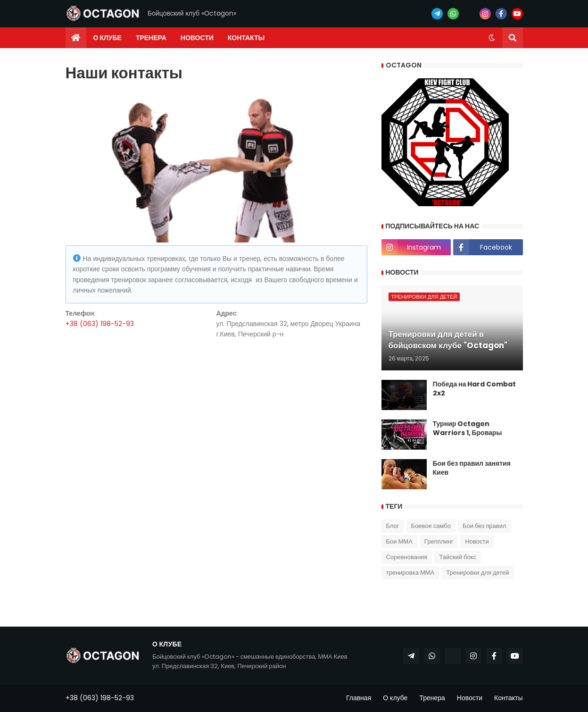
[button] (492, 38)
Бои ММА (399, 541)
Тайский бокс (458, 557)
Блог (393, 526)
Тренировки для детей (477, 573)
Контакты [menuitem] (246, 38)
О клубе (395, 698)
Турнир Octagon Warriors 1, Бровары (468, 429)
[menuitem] (76, 38)
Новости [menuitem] (197, 38)
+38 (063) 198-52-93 (100, 324)
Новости (477, 541)
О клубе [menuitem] (108, 38)
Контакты (508, 698)
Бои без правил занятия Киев (472, 468)
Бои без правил (484, 526)
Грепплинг (439, 541)
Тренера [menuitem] (151, 38)
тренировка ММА (410, 573)
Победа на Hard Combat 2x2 (475, 389)
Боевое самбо (431, 526)
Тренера (432, 698)
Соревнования (407, 557)
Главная (359, 698)
